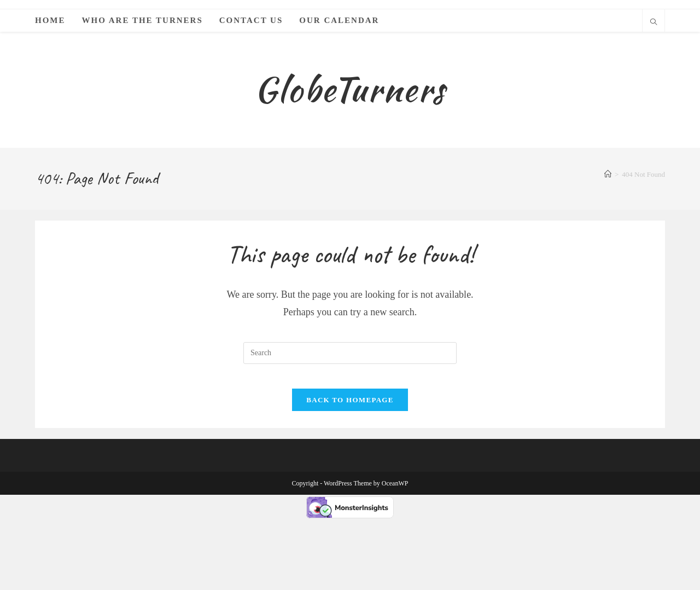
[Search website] (654, 23)
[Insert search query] (350, 416)
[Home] (608, 238)
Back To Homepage (350, 472)
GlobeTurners (350, 121)
